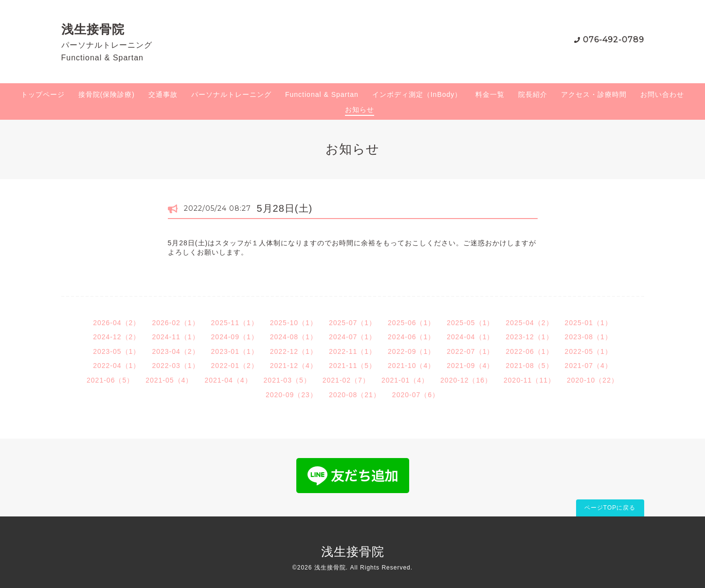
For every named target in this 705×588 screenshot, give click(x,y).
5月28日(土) (285, 208)
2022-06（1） (529, 351)
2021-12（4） (294, 366)
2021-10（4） (411, 366)
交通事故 (163, 94)
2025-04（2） (529, 323)
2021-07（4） (588, 366)
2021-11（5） (352, 366)
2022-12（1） (294, 351)
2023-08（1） (588, 337)
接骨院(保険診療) (107, 94)
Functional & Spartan (322, 94)
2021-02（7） (346, 380)
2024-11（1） (175, 337)
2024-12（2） (117, 337)
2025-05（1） (470, 323)
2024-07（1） (352, 337)
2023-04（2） (175, 351)
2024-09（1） (235, 337)
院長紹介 (533, 94)
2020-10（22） (593, 380)
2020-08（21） (355, 395)
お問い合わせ (662, 94)
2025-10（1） (294, 323)
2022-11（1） (352, 351)
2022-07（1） (470, 351)
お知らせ (360, 110)
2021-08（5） (529, 366)
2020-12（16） (466, 380)
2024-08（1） (294, 337)
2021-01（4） (405, 380)
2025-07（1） (352, 323)
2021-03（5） (287, 380)
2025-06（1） (411, 323)
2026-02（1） (175, 323)
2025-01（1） (588, 323)
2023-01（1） (235, 351)
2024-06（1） (411, 337)
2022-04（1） (117, 366)
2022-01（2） (235, 366)
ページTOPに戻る (610, 508)
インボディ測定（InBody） (417, 94)
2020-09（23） (291, 395)
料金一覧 (490, 94)
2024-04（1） (470, 337)
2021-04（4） (228, 380)
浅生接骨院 (93, 29)
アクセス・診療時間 (594, 94)
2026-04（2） (117, 323)
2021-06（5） (110, 380)
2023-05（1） (117, 351)
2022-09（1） (411, 351)
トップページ (43, 94)
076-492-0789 (614, 40)
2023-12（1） (529, 337)
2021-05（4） (169, 380)
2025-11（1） (235, 323)
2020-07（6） (416, 395)
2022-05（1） (588, 351)
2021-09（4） (470, 366)
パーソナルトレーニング (231, 94)
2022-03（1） (175, 366)
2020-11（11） (529, 380)
